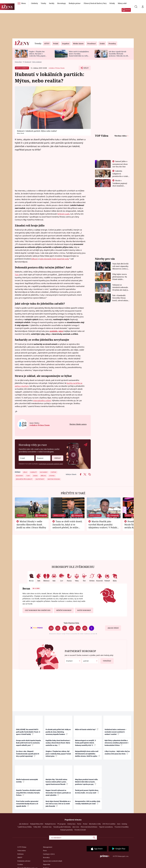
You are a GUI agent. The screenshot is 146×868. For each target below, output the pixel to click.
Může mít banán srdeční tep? (87, 729)
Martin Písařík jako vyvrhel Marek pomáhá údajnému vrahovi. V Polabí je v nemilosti (103, 526)
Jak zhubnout (24, 824)
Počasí (85, 824)
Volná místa (22, 851)
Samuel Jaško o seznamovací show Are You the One (120, 164)
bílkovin (34, 259)
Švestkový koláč (80, 830)
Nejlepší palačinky (67, 830)
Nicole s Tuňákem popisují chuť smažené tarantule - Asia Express (120, 186)
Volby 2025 (37, 827)
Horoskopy (61, 3)
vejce (61, 331)
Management (48, 847)
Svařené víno (47, 827)
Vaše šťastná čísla (71, 623)
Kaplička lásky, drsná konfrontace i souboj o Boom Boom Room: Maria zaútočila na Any (58, 743)
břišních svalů (64, 214)
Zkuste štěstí (113, 628)
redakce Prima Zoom (57, 68)
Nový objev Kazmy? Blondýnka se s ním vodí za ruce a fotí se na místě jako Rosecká (58, 804)
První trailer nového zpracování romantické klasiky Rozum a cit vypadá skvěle (27, 804)
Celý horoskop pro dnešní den (38, 610)
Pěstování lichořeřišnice (89, 827)
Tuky (17, 275)
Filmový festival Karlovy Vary (95, 3)
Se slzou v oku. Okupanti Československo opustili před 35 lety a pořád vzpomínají (28, 754)
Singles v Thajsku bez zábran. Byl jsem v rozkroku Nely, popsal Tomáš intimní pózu (37, 55)
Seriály (52, 3)
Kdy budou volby (95, 824)
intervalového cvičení (42, 400)
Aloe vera (76, 827)
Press (45, 851)
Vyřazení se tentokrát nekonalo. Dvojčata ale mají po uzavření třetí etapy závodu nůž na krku (121, 287)
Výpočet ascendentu (106, 827)
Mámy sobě (122, 3)
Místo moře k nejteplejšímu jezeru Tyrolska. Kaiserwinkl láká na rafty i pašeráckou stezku (79, 55)
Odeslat (56, 457)
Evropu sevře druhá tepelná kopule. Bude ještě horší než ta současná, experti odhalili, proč (29, 743)
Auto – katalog (122, 824)
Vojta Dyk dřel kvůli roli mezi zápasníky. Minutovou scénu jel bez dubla (121, 266)
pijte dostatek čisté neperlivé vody (54, 259)
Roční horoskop (84, 610)
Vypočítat (106, 660)
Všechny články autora (78, 424)
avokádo (54, 331)
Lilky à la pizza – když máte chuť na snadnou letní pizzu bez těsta (117, 752)
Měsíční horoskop (64, 610)
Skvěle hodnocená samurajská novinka (27, 781)
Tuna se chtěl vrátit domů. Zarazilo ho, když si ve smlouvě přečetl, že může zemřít (67, 526)
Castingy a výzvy (49, 854)
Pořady (112, 3)
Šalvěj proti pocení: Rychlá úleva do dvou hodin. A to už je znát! (87, 792)
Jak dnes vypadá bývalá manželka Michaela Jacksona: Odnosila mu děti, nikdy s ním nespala (119, 55)
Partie (79, 824)
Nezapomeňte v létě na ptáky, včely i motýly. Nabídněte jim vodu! (88, 802)
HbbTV (20, 857)
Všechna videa (121, 136)
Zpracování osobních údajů (53, 861)
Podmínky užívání (24, 861)
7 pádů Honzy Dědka (25, 827)
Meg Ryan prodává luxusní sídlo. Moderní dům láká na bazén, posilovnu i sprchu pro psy (87, 782)
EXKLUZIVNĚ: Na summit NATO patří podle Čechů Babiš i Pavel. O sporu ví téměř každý (28, 732)
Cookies (20, 864)
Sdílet (86, 68)
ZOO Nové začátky (109, 824)
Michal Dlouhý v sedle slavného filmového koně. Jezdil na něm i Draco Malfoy (31, 524)
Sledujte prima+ (75, 3)
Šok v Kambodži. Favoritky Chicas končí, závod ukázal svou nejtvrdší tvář (120, 298)
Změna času (71, 824)
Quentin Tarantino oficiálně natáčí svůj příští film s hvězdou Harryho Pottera (28, 793)
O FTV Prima (22, 847)
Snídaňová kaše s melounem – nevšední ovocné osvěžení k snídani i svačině (116, 732)
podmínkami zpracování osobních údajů (51, 464)
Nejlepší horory (50, 824)
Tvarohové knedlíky (122, 827)
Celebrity (34, 3)
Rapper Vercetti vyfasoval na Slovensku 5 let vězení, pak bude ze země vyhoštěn (58, 793)
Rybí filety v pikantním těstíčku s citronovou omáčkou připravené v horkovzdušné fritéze (116, 743)
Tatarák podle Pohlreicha (62, 827)
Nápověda (47, 864)
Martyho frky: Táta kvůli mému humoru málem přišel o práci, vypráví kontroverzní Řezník (57, 782)
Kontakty (46, 857)
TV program (61, 824)
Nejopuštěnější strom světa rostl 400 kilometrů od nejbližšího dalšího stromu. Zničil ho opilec (87, 754)
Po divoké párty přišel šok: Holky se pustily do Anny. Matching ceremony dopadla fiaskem (58, 732)
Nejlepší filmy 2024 (37, 824)
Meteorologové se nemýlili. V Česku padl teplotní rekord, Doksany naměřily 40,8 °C (85, 743)
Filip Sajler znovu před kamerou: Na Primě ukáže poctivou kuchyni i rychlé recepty (120, 277)
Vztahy (43, 3)
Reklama (20, 854)
